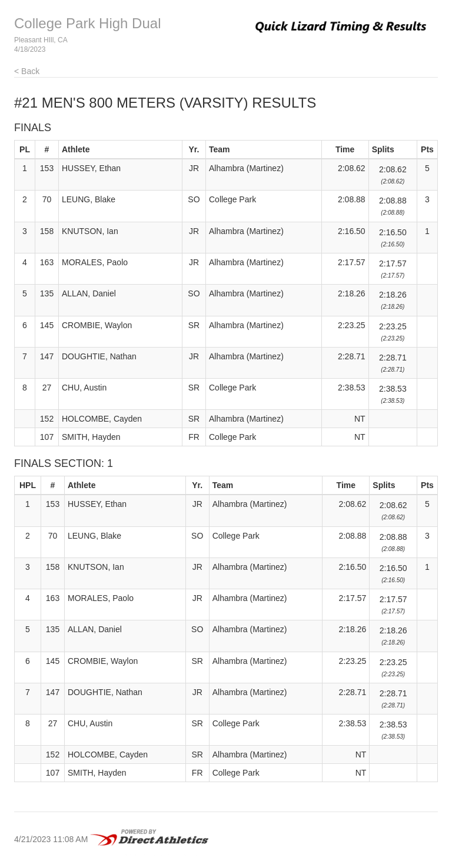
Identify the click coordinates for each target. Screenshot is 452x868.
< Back (27, 71)
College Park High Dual (87, 23)
